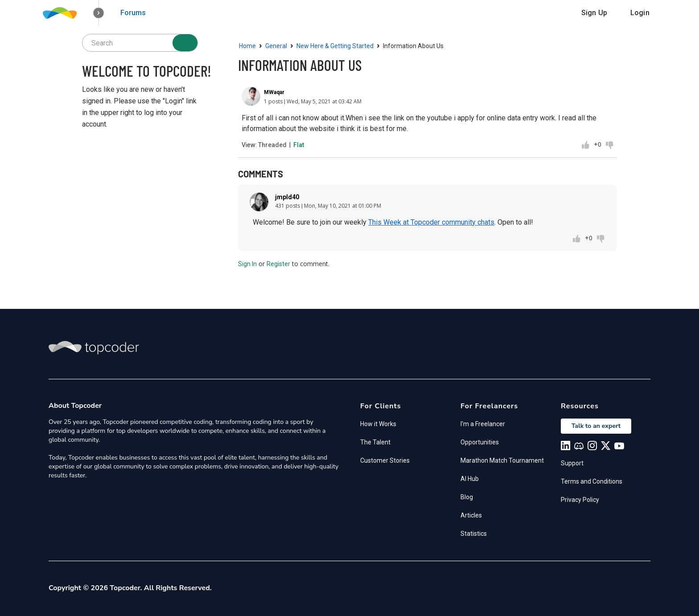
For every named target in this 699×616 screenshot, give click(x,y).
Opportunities (480, 442)
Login (640, 13)
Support (572, 463)
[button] (99, 13)
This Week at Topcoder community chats (431, 222)
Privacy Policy (580, 500)
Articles (471, 515)
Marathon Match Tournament (502, 460)
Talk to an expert (596, 426)
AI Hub (470, 479)
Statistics (474, 534)
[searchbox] (140, 43)
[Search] (185, 43)
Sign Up (594, 13)
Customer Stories (385, 460)
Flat (299, 145)
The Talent (375, 442)
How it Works (378, 424)
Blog (467, 497)
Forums (133, 13)
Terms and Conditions (592, 481)
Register (278, 264)
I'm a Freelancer (483, 424)
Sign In (247, 264)
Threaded (272, 145)
